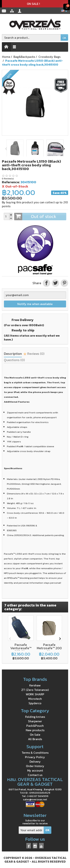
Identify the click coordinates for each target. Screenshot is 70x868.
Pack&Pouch (35, 726)
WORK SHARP (35, 694)
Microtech (35, 699)
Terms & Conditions (35, 753)
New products (35, 730)
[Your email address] (31, 830)
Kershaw (35, 685)
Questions (14, 360)
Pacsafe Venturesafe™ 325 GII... (21, 648)
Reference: (11, 182)
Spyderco (35, 703)
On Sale (35, 735)
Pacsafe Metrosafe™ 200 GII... (49, 648)
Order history (35, 766)
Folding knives (35, 717)
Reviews (34, 354)
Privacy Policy (35, 757)
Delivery (35, 761)
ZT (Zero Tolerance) (35, 690)
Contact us (35, 775)
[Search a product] (31, 37)
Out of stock (40, 217)
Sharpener (35, 721)
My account (35, 770)
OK (64, 38)
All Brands (35, 739)
